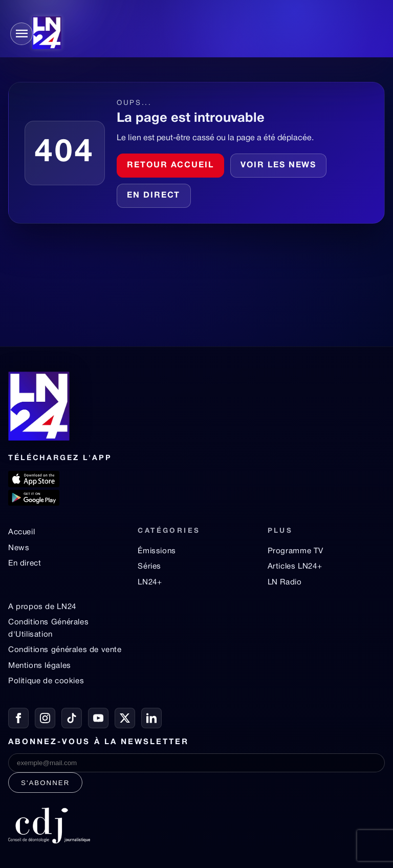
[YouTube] (98, 718)
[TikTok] (72, 718)
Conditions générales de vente (65, 650)
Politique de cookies (46, 681)
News (19, 548)
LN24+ (150, 582)
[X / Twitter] (125, 718)
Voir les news (278, 165)
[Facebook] (18, 718)
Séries (149, 567)
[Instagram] (45, 718)
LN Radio (285, 582)
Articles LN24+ (295, 567)
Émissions (157, 551)
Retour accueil (170, 165)
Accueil (21, 532)
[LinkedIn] (151, 718)
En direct (154, 196)
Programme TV (296, 551)
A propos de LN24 (42, 607)
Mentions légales (40, 666)
